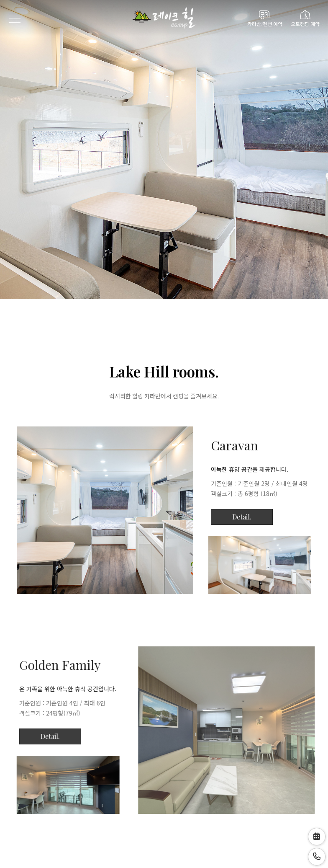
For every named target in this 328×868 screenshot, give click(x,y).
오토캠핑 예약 (305, 18)
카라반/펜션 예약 (265, 18)
